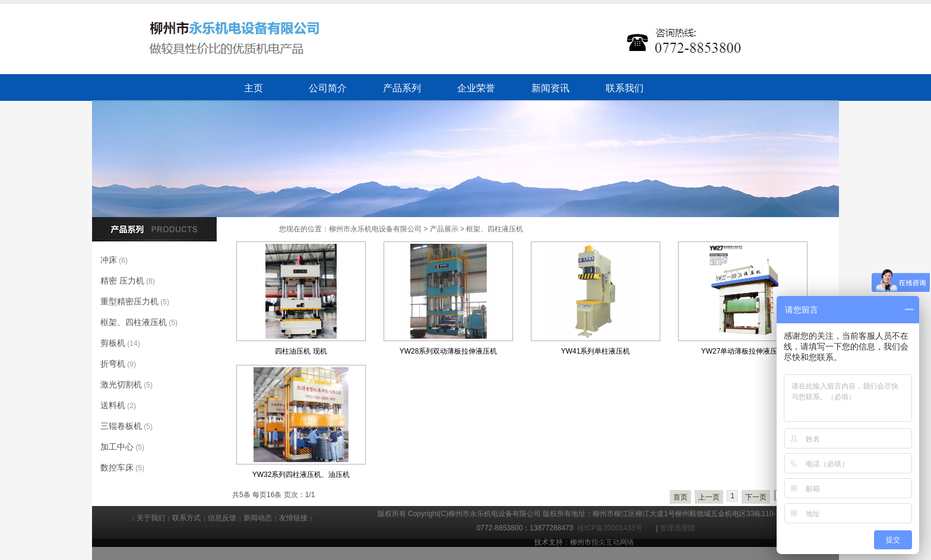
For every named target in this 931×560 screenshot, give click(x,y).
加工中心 (117, 447)
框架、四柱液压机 (495, 229)
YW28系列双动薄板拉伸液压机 (449, 351)
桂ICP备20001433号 (612, 528)
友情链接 (293, 518)
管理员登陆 (677, 528)
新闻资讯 (550, 88)
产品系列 (402, 88)
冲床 (109, 260)
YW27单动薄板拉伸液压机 (743, 351)
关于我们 (151, 518)
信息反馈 (222, 518)
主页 (254, 88)
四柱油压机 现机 (301, 351)
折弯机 (113, 364)
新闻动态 (258, 518)
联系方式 (186, 518)
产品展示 (444, 229)
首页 (680, 497)
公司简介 (328, 88)
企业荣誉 (476, 88)
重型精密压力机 (129, 301)
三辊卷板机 (121, 426)
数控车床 (117, 467)
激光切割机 (121, 384)
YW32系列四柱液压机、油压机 (301, 475)
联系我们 (625, 88)
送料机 (113, 405)
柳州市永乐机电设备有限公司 (375, 229)
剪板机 (113, 343)
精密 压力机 (122, 281)
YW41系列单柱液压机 (596, 351)
